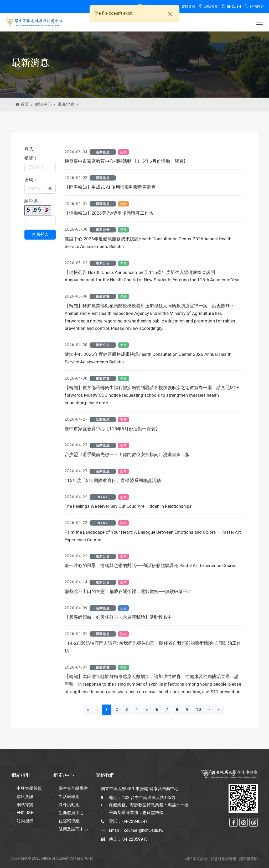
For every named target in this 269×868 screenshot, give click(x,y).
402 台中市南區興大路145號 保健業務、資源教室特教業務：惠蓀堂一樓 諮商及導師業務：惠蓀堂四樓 (149, 805)
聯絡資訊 (186, 6)
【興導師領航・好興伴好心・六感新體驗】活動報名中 (118, 617)
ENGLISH (231, 6)
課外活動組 (69, 805)
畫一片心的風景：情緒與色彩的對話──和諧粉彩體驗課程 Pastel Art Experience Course (150, 565)
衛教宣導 (103, 297)
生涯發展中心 (71, 813)
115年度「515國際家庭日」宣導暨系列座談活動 (113, 480)
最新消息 (66, 104)
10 (199, 710)
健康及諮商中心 (73, 829)
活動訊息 (103, 152)
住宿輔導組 (69, 821)
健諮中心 (43, 104)
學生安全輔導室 (73, 788)
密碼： (31, 180)
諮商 (124, 152)
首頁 (22, 104)
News (103, 497)
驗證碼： (33, 201)
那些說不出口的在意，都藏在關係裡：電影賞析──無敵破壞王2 (127, 591)
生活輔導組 (69, 796)
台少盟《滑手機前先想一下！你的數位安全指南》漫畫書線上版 (127, 454)
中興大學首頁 (29, 788)
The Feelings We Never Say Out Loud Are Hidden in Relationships (128, 506)
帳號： (31, 158)
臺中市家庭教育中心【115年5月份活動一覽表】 (112, 429)
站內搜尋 (254, 6)
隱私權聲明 (249, 859)
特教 (124, 204)
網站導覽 (208, 6)
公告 (124, 608)
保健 (124, 230)
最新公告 (103, 230)
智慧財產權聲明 (223, 859)
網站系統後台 (196, 859)
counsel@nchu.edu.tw (144, 830)
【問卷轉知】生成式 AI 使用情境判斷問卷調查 (110, 187)
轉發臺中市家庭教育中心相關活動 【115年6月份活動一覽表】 (126, 161)
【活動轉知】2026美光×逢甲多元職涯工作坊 (109, 213)
